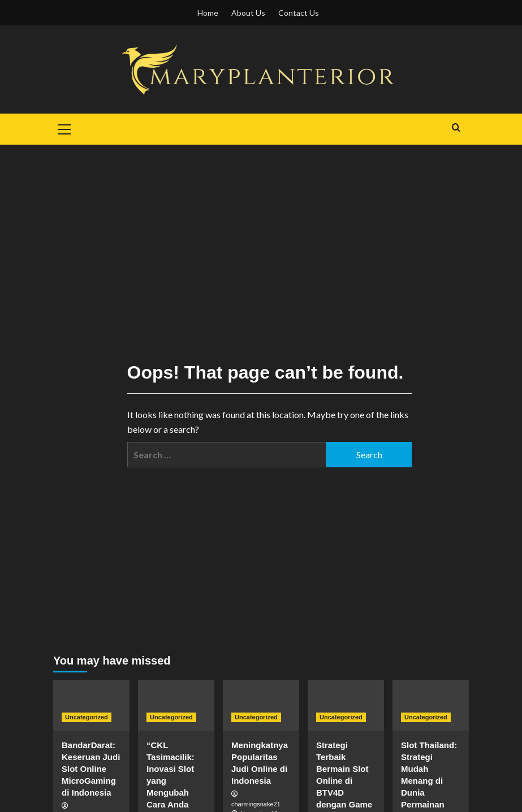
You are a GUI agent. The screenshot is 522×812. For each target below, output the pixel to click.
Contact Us (299, 13)
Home (208, 13)
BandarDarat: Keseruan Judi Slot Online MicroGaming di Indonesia (91, 769)
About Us (248, 13)
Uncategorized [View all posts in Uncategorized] (87, 717)
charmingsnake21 (256, 804)
